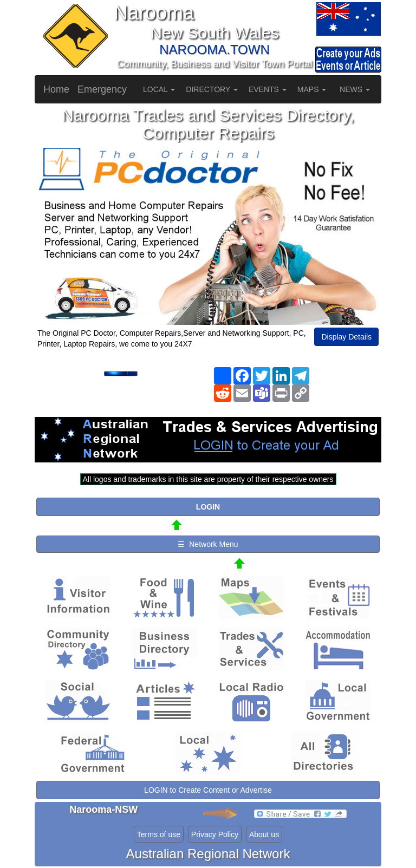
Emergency (102, 89)
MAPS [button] (312, 89)
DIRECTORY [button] (212, 89)
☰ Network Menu (208, 544)
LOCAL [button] (159, 89)
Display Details (346, 337)
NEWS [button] (355, 89)
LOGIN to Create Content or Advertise (208, 790)
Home (56, 89)
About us (264, 834)
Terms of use (159, 834)
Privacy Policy (215, 834)
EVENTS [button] (268, 89)
